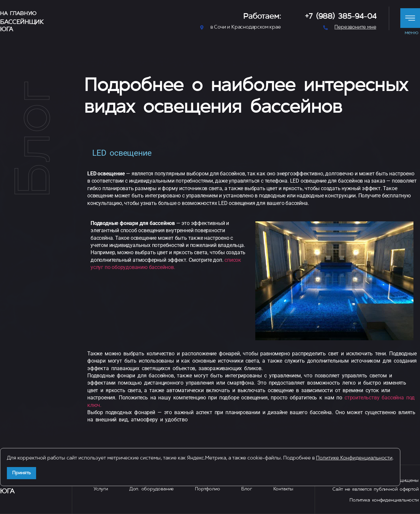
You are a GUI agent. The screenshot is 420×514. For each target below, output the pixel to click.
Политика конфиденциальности (384, 500)
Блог (246, 489)
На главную (18, 14)
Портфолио (207, 489)
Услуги (101, 489)
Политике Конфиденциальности (354, 458)
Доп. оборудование (151, 489)
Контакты (283, 489)
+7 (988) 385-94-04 (341, 17)
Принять (21, 473)
